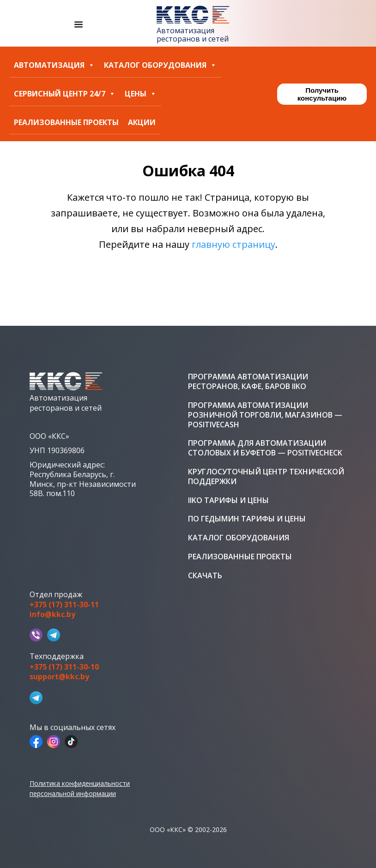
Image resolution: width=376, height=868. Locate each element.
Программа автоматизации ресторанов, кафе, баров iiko (248, 382)
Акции (142, 123)
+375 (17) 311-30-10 (64, 667)
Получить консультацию (322, 94)
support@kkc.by (59, 677)
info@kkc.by (52, 614)
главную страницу (233, 244)
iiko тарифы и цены (228, 500)
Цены (141, 94)
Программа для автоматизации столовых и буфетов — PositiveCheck (265, 448)
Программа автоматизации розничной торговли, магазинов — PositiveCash (265, 415)
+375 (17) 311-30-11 (64, 605)
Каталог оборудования (160, 65)
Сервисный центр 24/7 (65, 94)
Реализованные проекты (66, 123)
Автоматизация (54, 65)
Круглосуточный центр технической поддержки (266, 477)
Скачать (205, 576)
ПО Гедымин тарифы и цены (247, 519)
